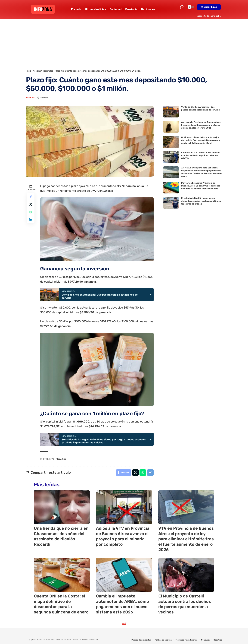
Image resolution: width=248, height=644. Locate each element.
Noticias (37, 71)
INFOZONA (50, 639)
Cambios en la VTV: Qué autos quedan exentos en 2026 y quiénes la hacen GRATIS (200, 155)
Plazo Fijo (61, 459)
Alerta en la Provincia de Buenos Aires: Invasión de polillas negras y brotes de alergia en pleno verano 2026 (201, 125)
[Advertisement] (124, 42)
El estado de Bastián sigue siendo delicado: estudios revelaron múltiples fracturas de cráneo (201, 201)
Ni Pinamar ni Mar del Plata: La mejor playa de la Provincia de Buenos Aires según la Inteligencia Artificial (200, 140)
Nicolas (30, 98)
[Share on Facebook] (31, 197)
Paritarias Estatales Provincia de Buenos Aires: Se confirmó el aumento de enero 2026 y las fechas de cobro (201, 186)
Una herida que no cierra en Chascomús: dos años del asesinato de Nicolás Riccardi (61, 536)
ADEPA (95, 639)
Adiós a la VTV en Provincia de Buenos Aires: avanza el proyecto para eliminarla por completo (123, 536)
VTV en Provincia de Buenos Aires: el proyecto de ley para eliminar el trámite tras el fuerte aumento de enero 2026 (186, 539)
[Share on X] (31, 204)
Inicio (29, 71)
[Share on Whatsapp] (31, 212)
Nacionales (48, 71)
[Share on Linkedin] (31, 220)
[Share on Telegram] (150, 473)
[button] (182, 7)
